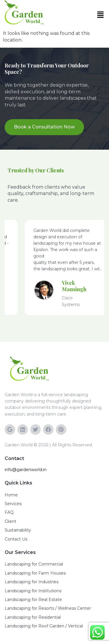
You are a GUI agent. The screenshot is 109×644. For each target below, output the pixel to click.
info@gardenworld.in (26, 470)
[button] (102, 15)
